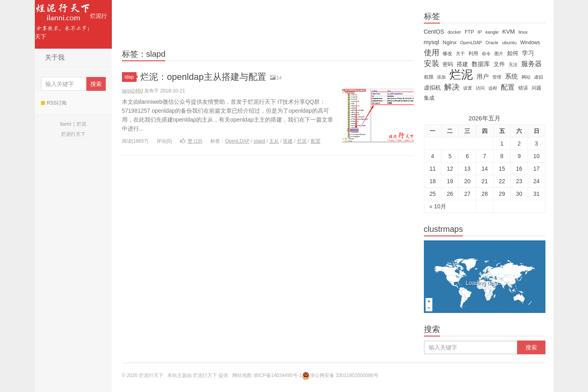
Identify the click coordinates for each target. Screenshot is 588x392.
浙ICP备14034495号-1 (278, 375)
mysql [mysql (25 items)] (432, 42)
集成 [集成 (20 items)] (429, 98)
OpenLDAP (237, 141)
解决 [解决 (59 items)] (452, 87)
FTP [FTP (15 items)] (469, 32)
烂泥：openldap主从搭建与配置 (203, 77)
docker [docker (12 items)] (454, 32)
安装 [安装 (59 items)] (432, 64)
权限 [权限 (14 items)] (429, 77)
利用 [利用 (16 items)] (473, 54)
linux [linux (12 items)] (523, 32)
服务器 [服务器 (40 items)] (531, 64)
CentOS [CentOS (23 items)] (434, 32)
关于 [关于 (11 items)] (460, 54)
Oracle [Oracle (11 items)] (492, 43)
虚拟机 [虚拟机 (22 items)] (432, 88)
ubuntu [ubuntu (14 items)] (509, 43)
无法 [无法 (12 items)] (513, 64)
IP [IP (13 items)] (480, 32)
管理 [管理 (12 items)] (497, 77)
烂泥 (81, 124)
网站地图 (242, 375)
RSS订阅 (54, 103)
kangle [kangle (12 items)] (492, 32)
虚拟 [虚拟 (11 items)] (539, 77)
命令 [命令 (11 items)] (486, 54)
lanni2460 (133, 91)
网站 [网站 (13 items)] (526, 77)
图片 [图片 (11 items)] (499, 54)
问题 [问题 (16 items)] (537, 88)
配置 (316, 141)
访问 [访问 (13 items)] (480, 88)
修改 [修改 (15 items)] (447, 54)
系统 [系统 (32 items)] (511, 76)
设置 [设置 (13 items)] (468, 88)
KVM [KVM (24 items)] (508, 32)
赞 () (191, 141)
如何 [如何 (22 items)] (513, 53)
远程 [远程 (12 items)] (493, 88)
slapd (260, 141)
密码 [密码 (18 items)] (448, 64)
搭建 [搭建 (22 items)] (462, 64)
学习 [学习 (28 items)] (528, 53)
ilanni (66, 124)
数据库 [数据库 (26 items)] (481, 64)
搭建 (288, 141)
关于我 (55, 57)
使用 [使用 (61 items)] (432, 53)
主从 (274, 141)
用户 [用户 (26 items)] (483, 77)
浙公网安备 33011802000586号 (344, 375)
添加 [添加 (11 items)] (441, 77)
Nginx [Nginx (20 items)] (449, 42)
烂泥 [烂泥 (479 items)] (461, 75)
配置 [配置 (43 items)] (508, 87)
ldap (131, 77)
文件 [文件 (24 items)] (499, 64)
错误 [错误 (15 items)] (523, 88)
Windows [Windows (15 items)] (530, 43)
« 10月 (438, 206)
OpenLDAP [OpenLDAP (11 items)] (471, 43)
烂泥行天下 (71, 20)
